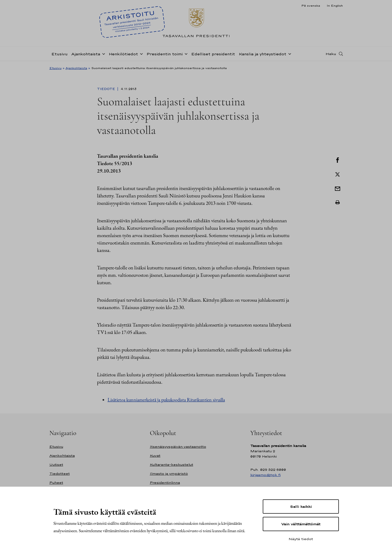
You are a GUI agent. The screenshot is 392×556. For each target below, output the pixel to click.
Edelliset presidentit (213, 54)
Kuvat (155, 456)
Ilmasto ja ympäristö (169, 474)
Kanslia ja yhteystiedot (262, 54)
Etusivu (59, 54)
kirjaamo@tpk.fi (266, 475)
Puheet (56, 483)
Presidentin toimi (165, 54)
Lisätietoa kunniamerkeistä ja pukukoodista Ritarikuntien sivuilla (166, 400)
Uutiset (56, 465)
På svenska (311, 6)
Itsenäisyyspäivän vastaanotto (178, 447)
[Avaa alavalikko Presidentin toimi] (185, 53)
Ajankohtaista (86, 54)
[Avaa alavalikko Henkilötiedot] (140, 53)
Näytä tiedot (301, 539)
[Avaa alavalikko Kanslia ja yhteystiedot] (289, 53)
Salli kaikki (301, 507)
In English (335, 6)
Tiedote (107, 89)
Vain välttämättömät (301, 524)
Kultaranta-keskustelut (172, 465)
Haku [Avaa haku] (331, 54)
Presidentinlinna (165, 483)
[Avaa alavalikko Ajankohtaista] (103, 53)
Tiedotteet (60, 474)
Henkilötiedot (123, 54)
